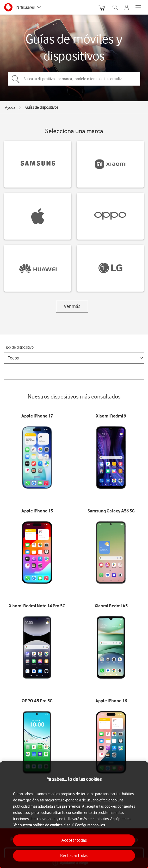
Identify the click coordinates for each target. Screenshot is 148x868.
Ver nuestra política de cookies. (38, 825)
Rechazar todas (74, 856)
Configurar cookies (90, 825)
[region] (74, 815)
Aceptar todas (74, 840)
